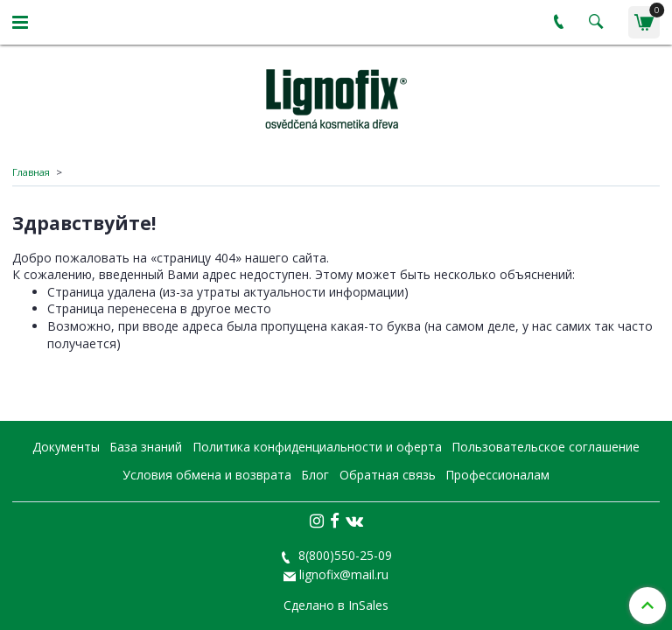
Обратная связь (388, 475)
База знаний (146, 447)
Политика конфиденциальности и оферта (317, 447)
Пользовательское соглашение (546, 447)
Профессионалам (497, 475)
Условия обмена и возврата (207, 475)
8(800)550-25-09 (343, 555)
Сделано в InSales (336, 605)
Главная (31, 172)
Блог (315, 475)
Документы (66, 447)
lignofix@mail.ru (344, 574)
